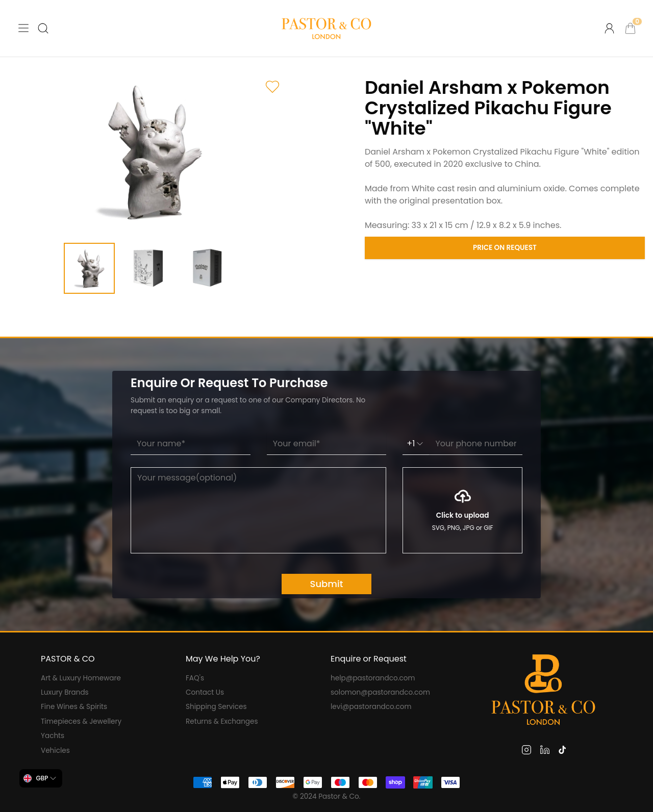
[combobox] (41, 778)
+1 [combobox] (416, 443)
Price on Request (505, 248)
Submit (327, 584)
